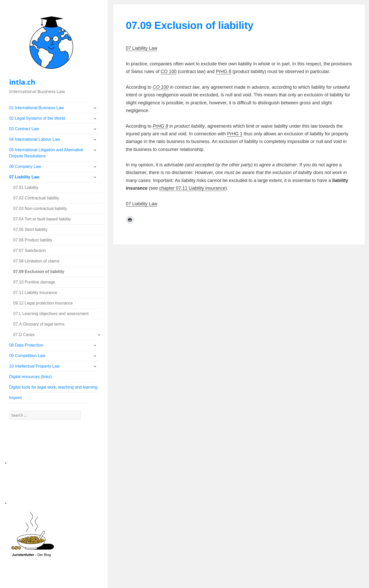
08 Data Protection (26, 345)
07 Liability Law (24, 177)
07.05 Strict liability (30, 230)
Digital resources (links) (30, 377)
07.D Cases (24, 335)
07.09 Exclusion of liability (39, 272)
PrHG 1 (235, 134)
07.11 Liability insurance (35, 293)
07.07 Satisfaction (30, 251)
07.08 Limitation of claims (37, 261)
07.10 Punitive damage (34, 282)
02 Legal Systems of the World (37, 118)
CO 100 (169, 72)
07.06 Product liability (33, 240)
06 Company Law (25, 166)
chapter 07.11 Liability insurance (192, 188)
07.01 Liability (26, 187)
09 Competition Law (27, 356)
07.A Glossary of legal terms (39, 324)
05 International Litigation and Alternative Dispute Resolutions (46, 153)
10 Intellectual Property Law (34, 366)
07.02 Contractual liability (36, 198)
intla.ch (22, 82)
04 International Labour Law (35, 139)
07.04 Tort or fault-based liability (42, 219)
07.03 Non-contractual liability (40, 209)
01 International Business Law (37, 108)
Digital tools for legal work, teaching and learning (53, 387)
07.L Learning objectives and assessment (51, 314)
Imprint (16, 398)
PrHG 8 (223, 72)
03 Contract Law (24, 129)
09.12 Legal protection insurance (43, 303)
